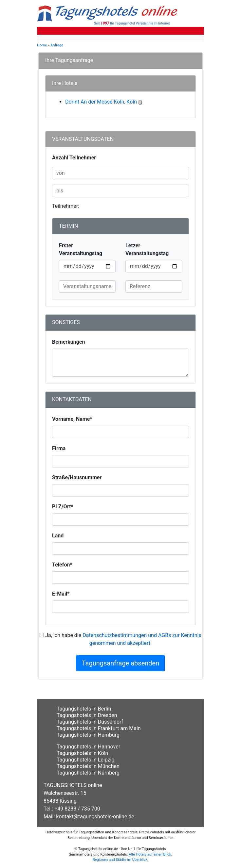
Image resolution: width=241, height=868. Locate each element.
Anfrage (57, 45)
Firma (59, 448)
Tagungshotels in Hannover (88, 747)
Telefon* (62, 565)
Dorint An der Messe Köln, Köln (101, 102)
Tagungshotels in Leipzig (85, 760)
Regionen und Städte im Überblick (120, 860)
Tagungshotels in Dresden (87, 715)
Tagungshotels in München (88, 766)
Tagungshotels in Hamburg (88, 735)
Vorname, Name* (72, 419)
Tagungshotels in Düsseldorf (90, 722)
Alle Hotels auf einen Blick (150, 854)
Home (42, 45)
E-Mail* (61, 594)
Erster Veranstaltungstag (81, 249)
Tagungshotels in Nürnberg (88, 773)
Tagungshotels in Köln (82, 753)
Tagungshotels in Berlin (84, 709)
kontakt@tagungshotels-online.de (95, 817)
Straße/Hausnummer (77, 477)
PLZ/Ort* (63, 507)
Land (58, 536)
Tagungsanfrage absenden (121, 663)
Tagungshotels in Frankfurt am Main (99, 728)
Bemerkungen (68, 342)
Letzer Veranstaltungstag (147, 249)
